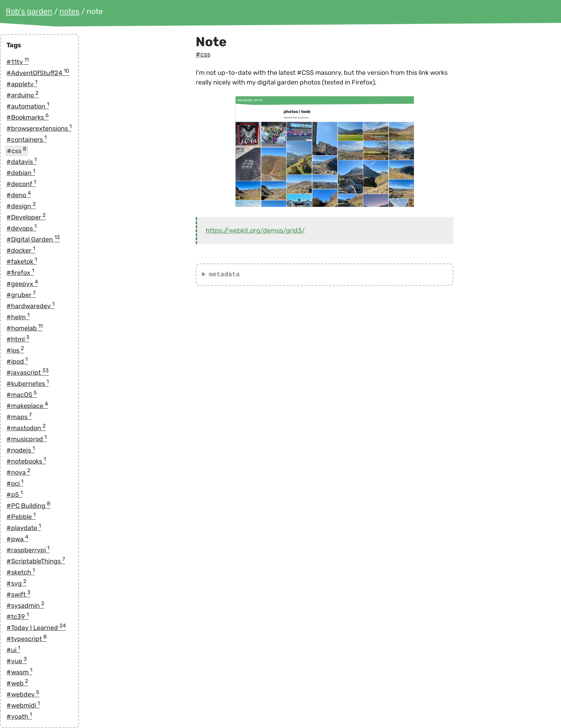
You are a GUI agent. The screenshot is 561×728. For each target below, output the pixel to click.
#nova (18, 472)
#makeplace (27, 406)
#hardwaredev (30, 306)
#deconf (21, 184)
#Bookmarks (28, 117)
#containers (26, 140)
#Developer (26, 217)
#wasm (19, 672)
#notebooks (26, 461)
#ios (15, 350)
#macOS (22, 395)
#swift (18, 594)
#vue (17, 661)
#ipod (17, 361)
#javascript (28, 373)
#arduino (23, 95)
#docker (21, 251)
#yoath (19, 717)
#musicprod (26, 439)
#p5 (14, 495)
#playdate (24, 528)
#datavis (21, 162)
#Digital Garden (33, 239)
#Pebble (21, 517)
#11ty (18, 62)
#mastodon (26, 428)
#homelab (25, 328)
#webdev (23, 694)
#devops (21, 228)
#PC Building (28, 506)
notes (69, 11)
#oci (15, 484)
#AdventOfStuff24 (38, 73)
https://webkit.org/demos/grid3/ (255, 230)
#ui (13, 650)
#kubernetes (28, 384)
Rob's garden (29, 11)
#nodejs (21, 450)
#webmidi (23, 705)
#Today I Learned (36, 628)
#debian (21, 173)
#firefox (20, 273)
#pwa (17, 539)
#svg (16, 583)
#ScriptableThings (36, 561)
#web (17, 683)
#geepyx (22, 284)
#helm (18, 317)
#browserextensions (39, 128)
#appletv (22, 84)
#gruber (21, 295)
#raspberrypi (28, 550)
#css (17, 151)
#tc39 (18, 617)
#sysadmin (25, 606)
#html (18, 339)
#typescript (27, 639)
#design (21, 206)
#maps (19, 417)
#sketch (21, 572)
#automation (28, 106)
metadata (224, 275)
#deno (19, 195)
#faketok (22, 262)
